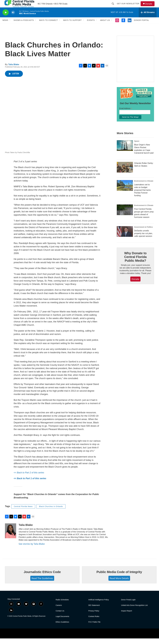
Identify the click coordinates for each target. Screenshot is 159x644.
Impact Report (127, 616)
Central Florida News (23, 512)
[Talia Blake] (11, 536)
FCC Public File (94, 628)
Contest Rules (94, 622)
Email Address (126, 114)
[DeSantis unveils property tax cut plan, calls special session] (125, 237)
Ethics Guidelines (62, 628)
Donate (150, 7)
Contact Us (60, 616)
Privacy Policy (94, 616)
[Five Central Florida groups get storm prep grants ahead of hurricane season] (125, 215)
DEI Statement (94, 611)
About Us (105, 26)
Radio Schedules (62, 605)
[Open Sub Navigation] (10, 26)
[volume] (13, 18)
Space (137, 147)
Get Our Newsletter (129, 6)
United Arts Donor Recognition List (134, 611)
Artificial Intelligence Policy (99, 605)
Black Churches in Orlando (51, 512)
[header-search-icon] (114, 6)
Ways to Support (72, 26)
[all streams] (148, 18)
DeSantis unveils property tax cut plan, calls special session (143, 239)
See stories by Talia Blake (32, 549)
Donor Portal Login (128, 605)
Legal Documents (62, 622)
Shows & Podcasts (24, 26)
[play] (6, 18)
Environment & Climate (144, 187)
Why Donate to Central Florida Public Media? (135, 262)
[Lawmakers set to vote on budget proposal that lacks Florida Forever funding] (125, 191)
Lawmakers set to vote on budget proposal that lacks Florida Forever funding (142, 196)
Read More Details (119, 584)
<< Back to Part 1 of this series (30, 484)
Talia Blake (14, 70)
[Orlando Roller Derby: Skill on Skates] (125, 173)
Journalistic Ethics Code (42, 577)
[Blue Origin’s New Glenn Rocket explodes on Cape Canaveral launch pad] (125, 151)
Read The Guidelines (42, 584)
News (5, 26)
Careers (59, 611)
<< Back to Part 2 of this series (29, 478)
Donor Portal (142, 26)
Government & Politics (143, 233)
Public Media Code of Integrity (119, 577)
